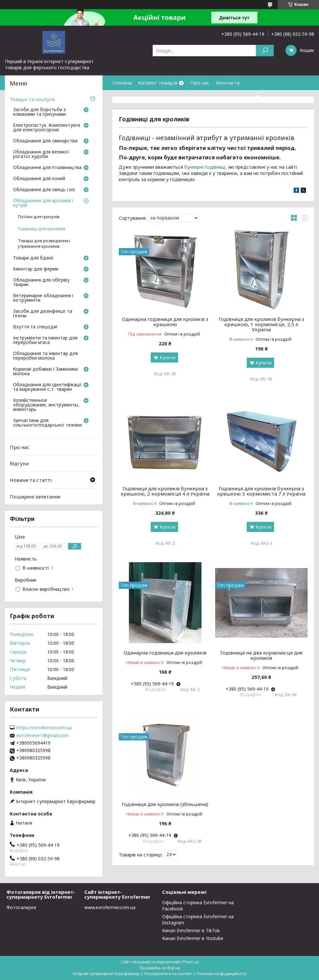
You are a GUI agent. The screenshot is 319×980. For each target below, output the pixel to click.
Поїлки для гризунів (39, 217)
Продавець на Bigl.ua (160, 968)
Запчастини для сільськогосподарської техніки (47, 423)
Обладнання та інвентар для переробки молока (45, 356)
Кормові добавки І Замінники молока (45, 372)
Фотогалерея (21, 907)
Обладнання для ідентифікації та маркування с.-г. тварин (47, 387)
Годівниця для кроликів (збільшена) (165, 804)
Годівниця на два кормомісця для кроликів (261, 655)
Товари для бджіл (33, 258)
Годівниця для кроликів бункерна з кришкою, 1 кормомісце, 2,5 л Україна (261, 324)
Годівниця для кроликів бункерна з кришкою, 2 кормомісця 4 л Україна (165, 491)
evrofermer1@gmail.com (42, 735)
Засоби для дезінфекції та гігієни (43, 314)
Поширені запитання (35, 496)
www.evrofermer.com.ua (110, 907)
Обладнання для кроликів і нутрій (43, 203)
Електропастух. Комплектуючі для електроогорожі (47, 128)
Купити (167, 358)
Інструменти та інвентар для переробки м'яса (45, 340)
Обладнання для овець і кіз (44, 190)
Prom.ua (191, 962)
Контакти (228, 83)
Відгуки (19, 463)
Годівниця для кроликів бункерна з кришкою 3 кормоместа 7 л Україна (261, 491)
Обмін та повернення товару (219, 97)
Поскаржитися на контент (168, 974)
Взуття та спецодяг (35, 327)
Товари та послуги (32, 99)
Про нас (200, 83)
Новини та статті (31, 480)
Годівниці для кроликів (42, 229)
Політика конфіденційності (221, 974)
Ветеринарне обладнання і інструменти (43, 298)
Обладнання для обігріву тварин (41, 283)
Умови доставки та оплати (145, 97)
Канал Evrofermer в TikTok (191, 930)
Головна (122, 83)
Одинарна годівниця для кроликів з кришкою (165, 322)
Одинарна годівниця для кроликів (165, 653)
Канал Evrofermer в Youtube (193, 938)
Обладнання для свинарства (45, 141)
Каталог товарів (158, 83)
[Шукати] (265, 51)
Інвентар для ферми (36, 269)
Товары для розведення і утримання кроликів (44, 244)
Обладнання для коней (39, 179)
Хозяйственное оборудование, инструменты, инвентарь (46, 405)
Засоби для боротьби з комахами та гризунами (39, 112)
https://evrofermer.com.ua (44, 728)
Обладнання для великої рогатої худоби (41, 154)
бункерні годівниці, (206, 167)
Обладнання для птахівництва (47, 168)
